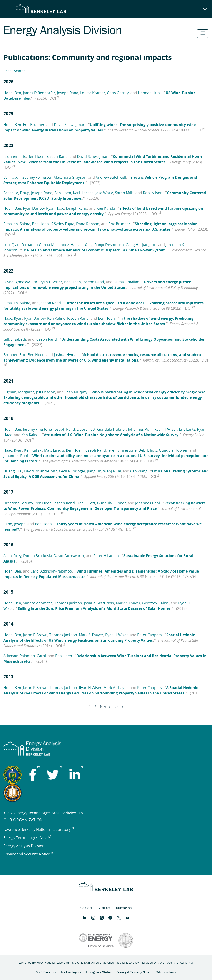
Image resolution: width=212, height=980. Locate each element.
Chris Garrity (118, 93)
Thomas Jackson (68, 603)
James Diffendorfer (39, 93)
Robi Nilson (153, 193)
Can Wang (139, 471)
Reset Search (15, 71)
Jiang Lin (149, 245)
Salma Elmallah (126, 282)
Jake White (104, 193)
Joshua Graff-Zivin (99, 603)
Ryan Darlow (34, 208)
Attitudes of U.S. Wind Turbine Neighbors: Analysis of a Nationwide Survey (111, 435)
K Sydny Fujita (62, 224)
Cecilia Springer (72, 471)
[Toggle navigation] (203, 34)
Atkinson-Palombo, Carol (25, 656)
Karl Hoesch (83, 193)
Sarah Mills (124, 193)
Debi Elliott (86, 429)
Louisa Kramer (93, 93)
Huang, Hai (13, 471)
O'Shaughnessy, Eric (21, 282)
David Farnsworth (69, 556)
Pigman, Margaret (19, 392)
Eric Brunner (34, 125)
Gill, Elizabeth (15, 339)
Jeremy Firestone (37, 429)
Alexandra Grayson (70, 177)
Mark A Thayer (128, 603)
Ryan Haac (55, 208)
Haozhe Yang (82, 245)
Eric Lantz (187, 429)
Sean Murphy (76, 392)
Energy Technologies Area (27, 838)
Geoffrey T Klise (156, 603)
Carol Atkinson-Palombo (51, 571)
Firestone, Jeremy (18, 503)
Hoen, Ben (12, 93)
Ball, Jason (12, 177)
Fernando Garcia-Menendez (45, 245)
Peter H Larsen (106, 556)
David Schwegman (70, 125)
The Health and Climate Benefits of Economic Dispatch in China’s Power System (94, 250)
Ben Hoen (36, 156)
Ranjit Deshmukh (109, 245)
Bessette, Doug (16, 193)
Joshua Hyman (66, 355)
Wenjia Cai (112, 471)
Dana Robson (88, 224)
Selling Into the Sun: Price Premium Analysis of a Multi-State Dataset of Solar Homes (94, 608)
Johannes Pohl (140, 429)
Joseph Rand (68, 93)
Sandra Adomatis (38, 603)
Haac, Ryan (13, 318)
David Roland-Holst (41, 471)
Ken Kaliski (106, 208)
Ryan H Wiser (51, 282)
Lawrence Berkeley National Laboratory (39, 829)
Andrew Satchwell (111, 177)
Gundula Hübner (112, 429)
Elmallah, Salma (17, 224)
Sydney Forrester (37, 177)
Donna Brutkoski (37, 556)
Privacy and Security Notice (28, 854)
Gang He (133, 245)
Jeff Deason (46, 392)
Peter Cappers (150, 635)
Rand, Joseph (15, 524)
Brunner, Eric (15, 156)
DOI (54, 98)
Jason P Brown (35, 635)
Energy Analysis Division (24, 846)
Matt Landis (54, 450)
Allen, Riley (12, 556)
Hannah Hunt (150, 93)
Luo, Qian (11, 245)
